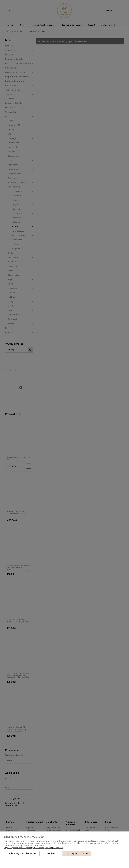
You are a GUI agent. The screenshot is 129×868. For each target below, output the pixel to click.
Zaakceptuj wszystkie (77, 853)
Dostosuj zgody (51, 853)
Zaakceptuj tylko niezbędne (21, 853)
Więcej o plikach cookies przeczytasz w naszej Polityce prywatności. (34, 848)
